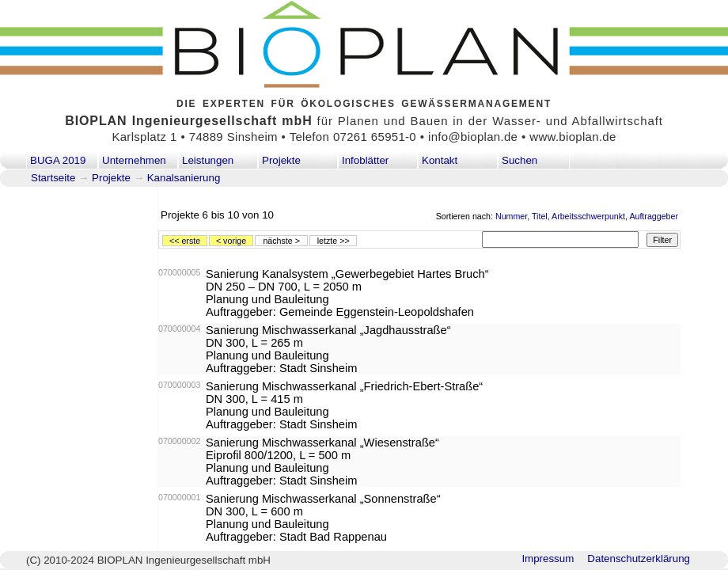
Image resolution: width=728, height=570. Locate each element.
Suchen (519, 160)
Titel (540, 216)
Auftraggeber (654, 216)
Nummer (511, 216)
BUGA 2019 (58, 160)
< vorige (231, 241)
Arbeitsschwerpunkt (588, 216)
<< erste (185, 241)
